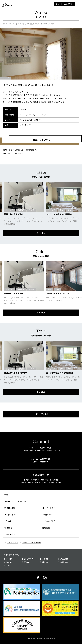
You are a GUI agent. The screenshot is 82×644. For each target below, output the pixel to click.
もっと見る (41, 233)
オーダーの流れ (49, 508)
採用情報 (46, 528)
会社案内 (8, 528)
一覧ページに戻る (41, 414)
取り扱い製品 (10, 508)
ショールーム (12, 555)
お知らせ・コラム (12, 521)
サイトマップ (13, 542)
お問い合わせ (10, 534)
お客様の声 (47, 515)
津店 (8, 565)
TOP (5, 24)
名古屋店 (64, 559)
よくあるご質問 (49, 521)
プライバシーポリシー (31, 542)
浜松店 (45, 562)
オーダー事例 (14, 24)
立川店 (9, 559)
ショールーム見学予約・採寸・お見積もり (41, 460)
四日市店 (64, 562)
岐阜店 (9, 562)
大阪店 (45, 559)
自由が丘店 (29, 559)
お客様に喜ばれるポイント (16, 501)
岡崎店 (27, 562)
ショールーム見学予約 (64, 4)
